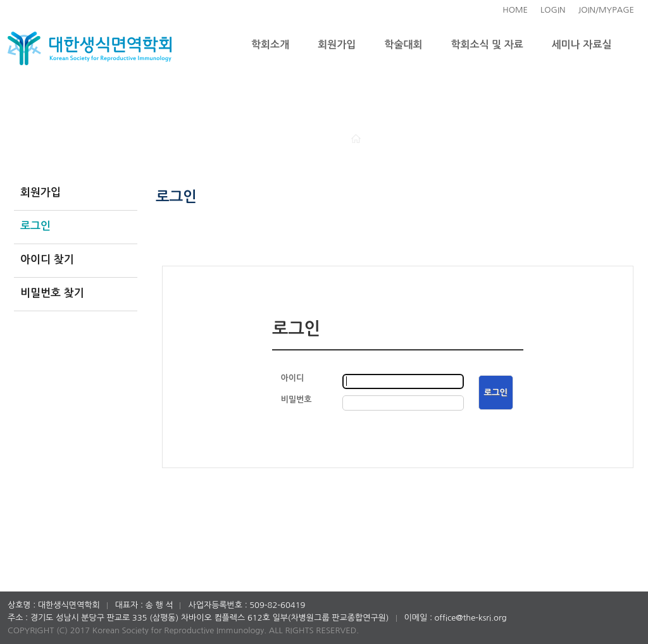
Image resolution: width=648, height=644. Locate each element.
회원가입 (337, 45)
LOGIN (553, 10)
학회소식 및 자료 (487, 45)
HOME (515, 10)
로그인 (35, 226)
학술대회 (403, 45)
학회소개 (270, 45)
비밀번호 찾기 (52, 293)
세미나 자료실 (582, 45)
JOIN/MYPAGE (606, 10)
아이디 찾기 (47, 260)
